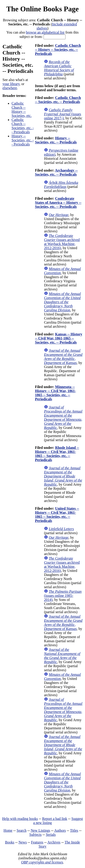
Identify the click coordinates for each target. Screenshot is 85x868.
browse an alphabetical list (45, 32)
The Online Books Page (42, 9)
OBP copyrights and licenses (42, 862)
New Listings (40, 830)
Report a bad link (55, 819)
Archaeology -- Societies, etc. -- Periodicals (56, 172)
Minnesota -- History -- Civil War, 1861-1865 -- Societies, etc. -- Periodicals (55, 393)
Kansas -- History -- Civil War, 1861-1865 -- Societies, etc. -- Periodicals (59, 338)
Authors (60, 830)
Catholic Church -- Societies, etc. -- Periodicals (23, 126)
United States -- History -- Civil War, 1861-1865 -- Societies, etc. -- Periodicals (57, 515)
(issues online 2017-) (63, 114)
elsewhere (10, 88)
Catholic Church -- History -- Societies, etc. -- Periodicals (58, 50)
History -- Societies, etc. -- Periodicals (23, 140)
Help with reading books (20, 819)
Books (10, 842)
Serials (51, 835)
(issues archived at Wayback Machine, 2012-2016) (62, 242)
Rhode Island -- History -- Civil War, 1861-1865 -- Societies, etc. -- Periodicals (57, 454)
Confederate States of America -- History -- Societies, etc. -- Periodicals (58, 203)
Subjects (35, 835)
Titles (74, 830)
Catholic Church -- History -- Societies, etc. (22, 109)
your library (11, 84)
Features (37, 842)
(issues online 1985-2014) (63, 596)
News (23, 842)
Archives (54, 842)
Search (22, 830)
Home (8, 830)
